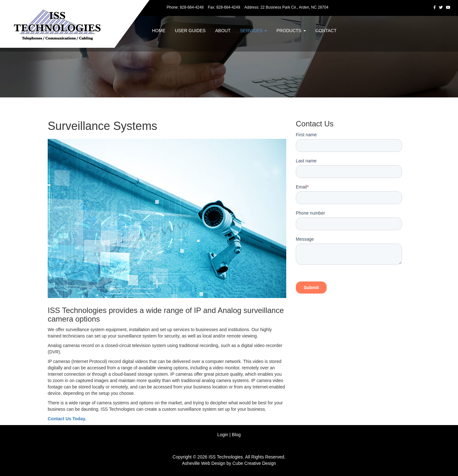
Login (223, 435)
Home (159, 31)
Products (291, 31)
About (223, 31)
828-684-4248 (192, 7)
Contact (326, 31)
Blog (236, 435)
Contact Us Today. (67, 419)
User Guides (190, 31)
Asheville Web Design (204, 463)
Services (253, 31)
